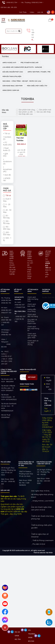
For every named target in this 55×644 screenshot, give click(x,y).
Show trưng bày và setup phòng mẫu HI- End (26, 464)
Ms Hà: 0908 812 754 (18, 636)
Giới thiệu (23, 12)
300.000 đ (21, 144)
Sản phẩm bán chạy (26, 110)
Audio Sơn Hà (48, 297)
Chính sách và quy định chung (33, 343)
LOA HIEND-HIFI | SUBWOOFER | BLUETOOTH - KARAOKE (22, 67)
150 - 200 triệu (7, 228)
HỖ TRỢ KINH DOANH (5, 290)
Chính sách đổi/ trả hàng (33, 315)
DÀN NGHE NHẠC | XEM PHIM (13, 86)
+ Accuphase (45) (7, 169)
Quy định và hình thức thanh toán (32, 321)
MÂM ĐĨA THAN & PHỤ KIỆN (12, 76)
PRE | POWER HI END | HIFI (30, 63)
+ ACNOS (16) (7, 179)
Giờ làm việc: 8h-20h (9, 7)
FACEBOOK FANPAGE (46, 290)
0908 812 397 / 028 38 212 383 (20, 319)
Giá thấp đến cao (24, 114)
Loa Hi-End (49, 501)
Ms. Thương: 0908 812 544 (32, 2)
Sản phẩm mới (44, 110)
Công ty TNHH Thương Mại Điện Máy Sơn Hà (9, 371)
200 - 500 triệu (7, 234)
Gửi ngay (32, 377)
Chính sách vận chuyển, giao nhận (32, 336)
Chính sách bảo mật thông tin (33, 329)
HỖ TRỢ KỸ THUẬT (18, 290)
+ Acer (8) (7, 175)
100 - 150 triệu (6, 222)
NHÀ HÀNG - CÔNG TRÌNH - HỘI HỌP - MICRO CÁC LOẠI (22, 81)
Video (32, 12)
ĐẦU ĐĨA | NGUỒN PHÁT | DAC (13, 72)
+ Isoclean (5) (7, 138)
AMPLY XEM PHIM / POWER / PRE (39, 72)
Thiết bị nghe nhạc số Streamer (40, 535)
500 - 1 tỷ (7, 239)
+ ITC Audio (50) (7, 144)
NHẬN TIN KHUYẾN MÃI (28, 370)
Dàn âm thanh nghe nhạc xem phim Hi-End (41, 508)
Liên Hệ (40, 12)
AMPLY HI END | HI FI (9, 63)
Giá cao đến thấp (42, 112)
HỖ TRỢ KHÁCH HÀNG (33, 290)
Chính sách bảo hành (32, 305)
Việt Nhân (49, 553)
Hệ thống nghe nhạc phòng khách (42, 496)
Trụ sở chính (6, 462)
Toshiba (5, 56)
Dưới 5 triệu (7, 200)
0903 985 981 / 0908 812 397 (6, 322)
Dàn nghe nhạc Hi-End (40, 491)
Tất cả (7, 195)
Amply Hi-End (38, 501)
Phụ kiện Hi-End (39, 544)
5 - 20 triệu (7, 206)
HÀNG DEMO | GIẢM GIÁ (11, 90)
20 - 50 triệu (7, 211)
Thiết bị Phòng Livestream (43, 540)
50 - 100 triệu (6, 217)
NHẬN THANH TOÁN (27, 384)
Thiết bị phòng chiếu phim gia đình (42, 526)
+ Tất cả (6, 134)
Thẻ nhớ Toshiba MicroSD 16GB (20, 139)
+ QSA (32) (5, 155)
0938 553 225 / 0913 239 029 (7, 361)
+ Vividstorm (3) (7, 162)
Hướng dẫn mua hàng (32, 310)
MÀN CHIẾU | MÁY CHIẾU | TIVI (37, 86)
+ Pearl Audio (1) (7, 149)
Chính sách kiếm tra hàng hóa (33, 299)
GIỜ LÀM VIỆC (5, 490)
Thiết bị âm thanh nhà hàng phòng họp (42, 517)
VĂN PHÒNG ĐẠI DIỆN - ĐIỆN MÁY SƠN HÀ (44, 463)
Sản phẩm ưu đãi (24, 112)
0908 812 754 (12, 2)
